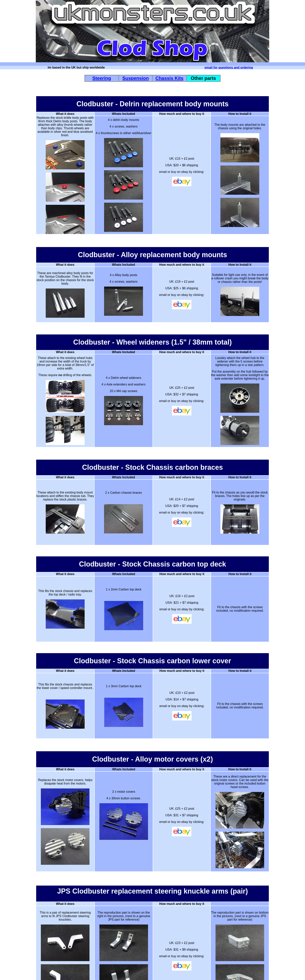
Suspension (136, 78)
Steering (102, 78)
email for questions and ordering (229, 67)
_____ (152, 973)
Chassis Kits (169, 78)
